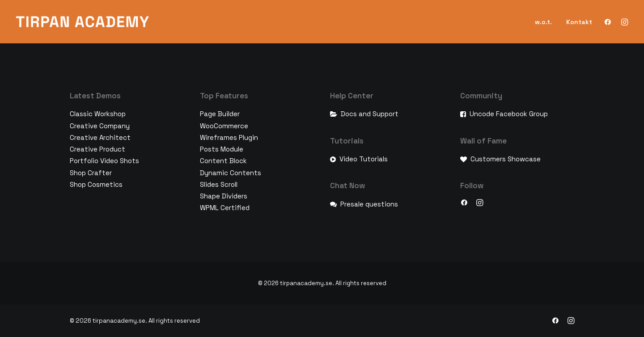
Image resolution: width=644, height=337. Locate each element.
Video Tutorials (364, 159)
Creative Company (100, 126)
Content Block (223, 161)
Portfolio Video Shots (104, 161)
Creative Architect (100, 137)
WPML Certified (225, 208)
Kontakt (579, 22)
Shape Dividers (224, 196)
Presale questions (369, 204)
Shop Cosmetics (96, 184)
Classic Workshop (98, 114)
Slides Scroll (219, 184)
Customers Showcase (506, 159)
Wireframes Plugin (229, 137)
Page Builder (220, 114)
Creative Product (97, 149)
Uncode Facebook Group (509, 114)
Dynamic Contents (231, 173)
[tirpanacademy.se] (83, 22)
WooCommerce (224, 126)
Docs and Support (370, 114)
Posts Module (222, 149)
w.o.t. (543, 22)
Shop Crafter (91, 173)
